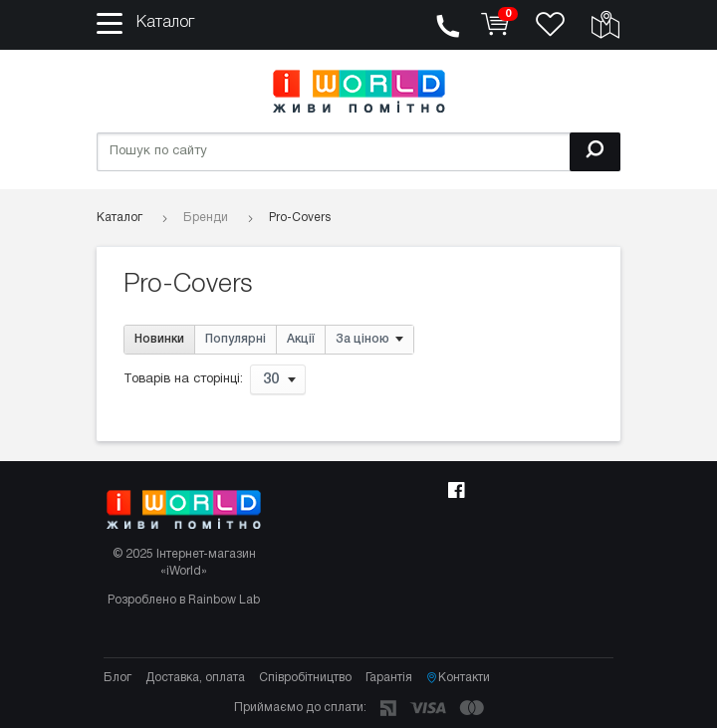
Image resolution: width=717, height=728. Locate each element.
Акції (301, 339)
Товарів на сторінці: (183, 380)
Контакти (458, 678)
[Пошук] (595, 152)
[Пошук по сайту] (358, 152)
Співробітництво (305, 678)
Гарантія (389, 678)
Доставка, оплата (195, 678)
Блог (118, 678)
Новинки (159, 339)
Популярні (236, 339)
